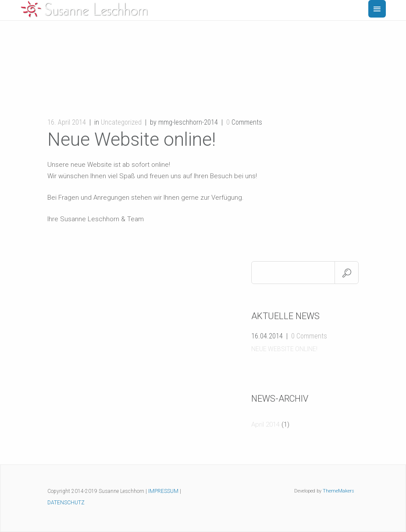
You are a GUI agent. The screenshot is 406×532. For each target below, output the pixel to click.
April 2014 (265, 424)
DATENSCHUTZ (66, 503)
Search (347, 273)
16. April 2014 (67, 122)
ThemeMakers (338, 491)
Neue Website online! (284, 349)
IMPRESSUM (163, 491)
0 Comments (309, 336)
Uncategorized (121, 122)
